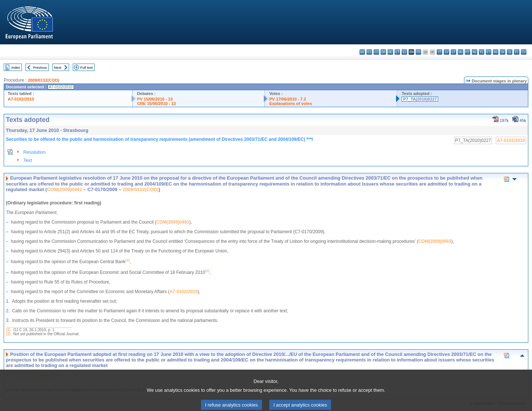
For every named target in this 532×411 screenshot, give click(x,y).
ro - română (496, 52)
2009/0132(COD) (43, 80)
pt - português (489, 52)
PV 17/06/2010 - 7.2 (288, 99)
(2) (8, 334)
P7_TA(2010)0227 (420, 99)
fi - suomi (517, 52)
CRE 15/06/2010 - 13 (156, 103)
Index (16, 67)
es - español (369, 52)
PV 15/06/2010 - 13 (155, 99)
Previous (40, 67)
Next (58, 67)
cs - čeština (376, 52)
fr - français (418, 52)
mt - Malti (468, 52)
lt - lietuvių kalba (453, 52)
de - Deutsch (390, 52)
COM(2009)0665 (435, 241)
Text (28, 160)
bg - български (362, 52)
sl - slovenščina (510, 52)
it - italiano (439, 52)
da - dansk (383, 52)
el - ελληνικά (404, 52)
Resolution (34, 152)
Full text (86, 67)
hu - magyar (461, 52)
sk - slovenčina (503, 52)
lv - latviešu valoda (446, 52)
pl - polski (482, 52)
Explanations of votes (291, 103)
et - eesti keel (397, 52)
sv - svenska (524, 52)
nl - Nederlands (475, 52)
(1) (8, 330)
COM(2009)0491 (64, 189)
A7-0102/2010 (21, 99)
